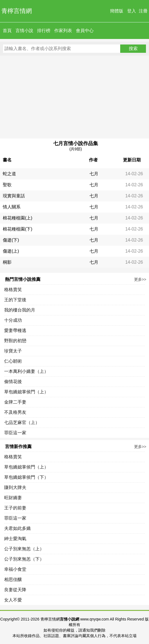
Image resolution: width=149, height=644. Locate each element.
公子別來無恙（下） (24, 559)
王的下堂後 (15, 300)
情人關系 (12, 207)
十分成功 (13, 320)
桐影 (7, 262)
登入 (132, 11)
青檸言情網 (17, 11)
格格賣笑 (13, 290)
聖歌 (7, 185)
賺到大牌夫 (15, 487)
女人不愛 (13, 600)
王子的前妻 (15, 508)
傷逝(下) (11, 240)
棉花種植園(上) (18, 218)
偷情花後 (13, 382)
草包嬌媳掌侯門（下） (26, 477)
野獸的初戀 (15, 341)
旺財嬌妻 (13, 498)
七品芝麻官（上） (22, 422)
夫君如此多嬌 (17, 528)
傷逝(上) (11, 251)
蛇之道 (9, 174)
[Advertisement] (74, 97)
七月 (94, 174)
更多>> (140, 279)
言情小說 (24, 31)
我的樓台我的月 (20, 310)
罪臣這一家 (15, 433)
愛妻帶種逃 (15, 330)
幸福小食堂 (15, 569)
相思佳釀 (13, 579)
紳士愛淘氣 (15, 539)
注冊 (143, 11)
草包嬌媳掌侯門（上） (26, 392)
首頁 (7, 31)
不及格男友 (15, 412)
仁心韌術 (13, 361)
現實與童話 (14, 196)
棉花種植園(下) (18, 229)
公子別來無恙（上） (24, 549)
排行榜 (44, 31)
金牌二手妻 (15, 402)
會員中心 (85, 31)
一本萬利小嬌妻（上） (26, 371)
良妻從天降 (15, 590)
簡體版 (117, 11)
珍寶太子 (13, 351)
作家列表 (63, 31)
